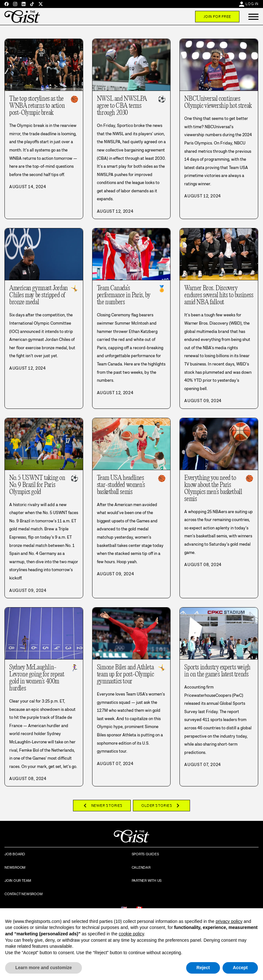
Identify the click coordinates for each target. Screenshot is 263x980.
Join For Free (217, 17)
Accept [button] (240, 968)
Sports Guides (145, 854)
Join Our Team (18, 881)
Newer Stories (102, 806)
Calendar (141, 867)
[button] (253, 17)
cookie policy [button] (131, 934)
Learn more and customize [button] (44, 968)
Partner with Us (147, 881)
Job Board (15, 854)
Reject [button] (203, 968)
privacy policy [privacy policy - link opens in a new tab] (229, 921)
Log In (252, 4)
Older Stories (161, 806)
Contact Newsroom (23, 894)
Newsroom (15, 867)
